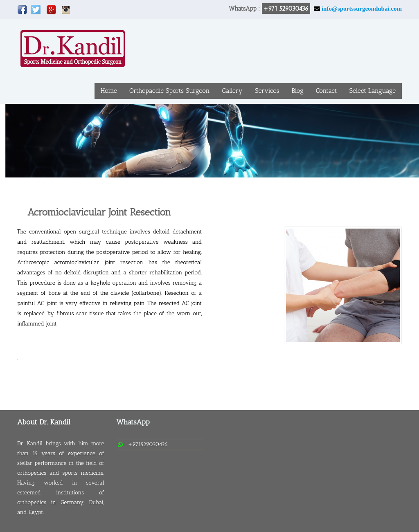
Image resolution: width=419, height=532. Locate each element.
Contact (327, 91)
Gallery (232, 91)
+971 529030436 (286, 9)
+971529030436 (148, 444)
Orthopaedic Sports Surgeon (170, 91)
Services (267, 91)
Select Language (372, 91)
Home (109, 91)
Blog (297, 91)
